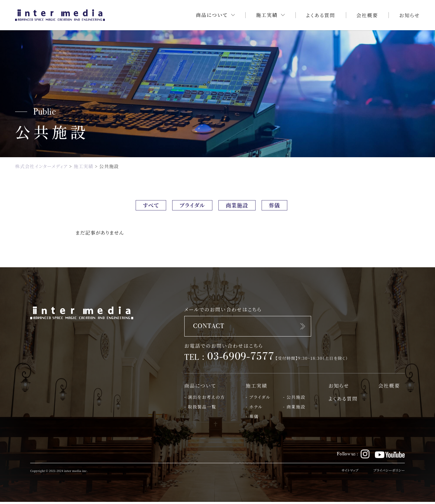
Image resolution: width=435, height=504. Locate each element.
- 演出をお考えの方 (205, 399)
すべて (145, 206)
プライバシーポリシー (388, 473)
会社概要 (367, 15)
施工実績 (256, 388)
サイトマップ (348, 473)
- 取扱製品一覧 (200, 409)
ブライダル (190, 206)
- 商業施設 (294, 409)
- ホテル (254, 409)
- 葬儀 (252, 419)
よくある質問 (321, 15)
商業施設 (240, 206)
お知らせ (409, 15)
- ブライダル (258, 399)
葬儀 (281, 206)
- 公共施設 (294, 399)
